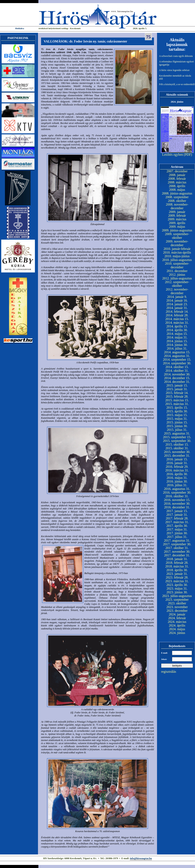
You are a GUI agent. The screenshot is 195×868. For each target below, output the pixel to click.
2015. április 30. (177, 411)
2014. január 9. (177, 297)
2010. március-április (177, 252)
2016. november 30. (177, 504)
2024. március (177, 622)
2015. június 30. (177, 426)
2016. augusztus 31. (177, 489)
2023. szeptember (177, 600)
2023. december (177, 611)
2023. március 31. (177, 581)
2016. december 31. (177, 507)
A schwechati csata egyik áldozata (176, 56)
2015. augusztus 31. (177, 433)
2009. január (177, 212)
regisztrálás (169, 672)
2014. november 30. (177, 374)
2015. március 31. (177, 404)
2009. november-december (177, 243)
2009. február (177, 216)
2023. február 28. (177, 577)
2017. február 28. (177, 518)
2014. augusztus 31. (177, 356)
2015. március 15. (177, 400)
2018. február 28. (177, 563)
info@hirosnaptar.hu (141, 858)
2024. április (177, 625)
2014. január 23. (177, 304)
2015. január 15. (177, 385)
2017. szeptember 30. (177, 544)
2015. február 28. (177, 396)
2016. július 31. (177, 485)
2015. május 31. (177, 419)
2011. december (177, 271)
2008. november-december (177, 206)
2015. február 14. (177, 393)
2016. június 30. (177, 481)
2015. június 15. (177, 422)
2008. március (177, 182)
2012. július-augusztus (177, 278)
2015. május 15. (177, 415)
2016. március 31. (177, 470)
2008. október (177, 201)
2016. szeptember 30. (177, 492)
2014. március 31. (177, 323)
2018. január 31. (177, 559)
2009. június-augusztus (177, 230)
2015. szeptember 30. (177, 441)
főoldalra (20, 28)
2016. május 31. (177, 478)
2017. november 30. (177, 552)
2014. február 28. (177, 315)
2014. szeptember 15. (177, 360)
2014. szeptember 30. (177, 363)
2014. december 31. (177, 382)
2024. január (177, 614)
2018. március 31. (177, 566)
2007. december (177, 171)
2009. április (177, 223)
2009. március (177, 219)
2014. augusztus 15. (177, 352)
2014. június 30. (177, 345)
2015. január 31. (177, 389)
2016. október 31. (177, 496)
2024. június (177, 633)
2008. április (177, 186)
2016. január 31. (177, 463)
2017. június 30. (177, 533)
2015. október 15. (177, 444)
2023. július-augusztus (177, 596)
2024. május (177, 629)
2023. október (177, 603)
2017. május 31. (177, 529)
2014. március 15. (177, 319)
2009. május (177, 227)
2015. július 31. (177, 430)
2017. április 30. (177, 526)
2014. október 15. (177, 367)
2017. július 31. (177, 537)
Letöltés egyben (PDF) (177, 155)
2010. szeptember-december (177, 265)
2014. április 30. (177, 330)
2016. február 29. (177, 467)
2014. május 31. (177, 337)
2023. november (177, 607)
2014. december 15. (177, 378)
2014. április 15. (177, 326)
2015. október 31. (177, 448)
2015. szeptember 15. (177, 437)
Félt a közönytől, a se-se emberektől (177, 84)
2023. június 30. (177, 592)
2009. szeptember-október (177, 236)
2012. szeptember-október (177, 284)
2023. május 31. (177, 588)
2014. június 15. (177, 341)
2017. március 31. (177, 522)
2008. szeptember (177, 197)
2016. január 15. (177, 459)
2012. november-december (177, 291)
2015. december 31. (177, 456)
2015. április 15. (177, 408)
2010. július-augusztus (177, 260)
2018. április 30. (177, 570)
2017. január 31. (177, 515)
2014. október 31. (177, 371)
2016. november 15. (177, 500)
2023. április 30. (177, 585)
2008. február (177, 179)
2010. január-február (177, 249)
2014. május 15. (177, 334)
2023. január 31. (177, 574)
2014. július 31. (177, 348)
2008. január (177, 175)
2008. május (177, 190)
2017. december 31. (177, 555)
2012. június (177, 275)
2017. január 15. (177, 511)
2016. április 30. (177, 474)
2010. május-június (177, 256)
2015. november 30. (177, 452)
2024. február (177, 618)
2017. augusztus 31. (177, 540)
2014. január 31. (177, 308)
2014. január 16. (177, 300)
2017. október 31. (177, 548)
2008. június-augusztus (177, 193)
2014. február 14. (177, 312)
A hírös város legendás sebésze (174, 70)
